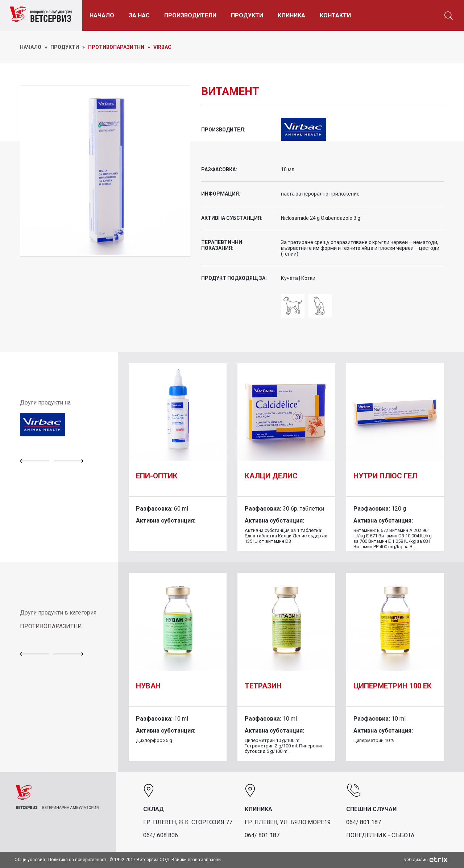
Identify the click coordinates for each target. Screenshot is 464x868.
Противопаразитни (116, 47)
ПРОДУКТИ (249, 15)
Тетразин (263, 686)
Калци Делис (271, 476)
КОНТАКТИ (337, 15)
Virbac (162, 47)
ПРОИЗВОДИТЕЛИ (192, 15)
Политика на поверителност (77, 860)
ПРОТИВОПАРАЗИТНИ (51, 626)
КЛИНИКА (294, 15)
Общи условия (30, 860)
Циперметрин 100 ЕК (393, 686)
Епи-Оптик (157, 476)
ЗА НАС (141, 15)
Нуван (148, 686)
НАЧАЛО (104, 15)
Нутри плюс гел (385, 476)
